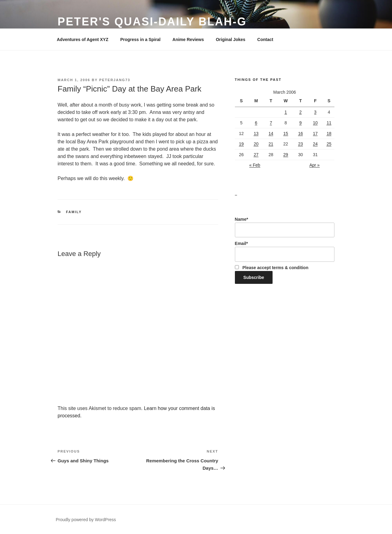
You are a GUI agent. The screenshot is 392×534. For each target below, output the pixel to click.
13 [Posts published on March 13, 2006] (256, 133)
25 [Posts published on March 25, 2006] (329, 144)
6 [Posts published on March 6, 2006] (256, 123)
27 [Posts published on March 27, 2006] (256, 155)
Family (74, 212)
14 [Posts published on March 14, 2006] (271, 133)
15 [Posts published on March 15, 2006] (286, 133)
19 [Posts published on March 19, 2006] (241, 144)
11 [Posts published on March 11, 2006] (329, 123)
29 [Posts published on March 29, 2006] (286, 155)
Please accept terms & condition (272, 268)
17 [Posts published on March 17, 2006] (315, 133)
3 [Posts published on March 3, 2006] (315, 112)
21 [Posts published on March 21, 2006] (271, 144)
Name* (285, 227)
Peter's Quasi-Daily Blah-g (152, 22)
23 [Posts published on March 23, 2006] (300, 144)
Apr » (314, 165)
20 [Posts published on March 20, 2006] (256, 144)
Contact (265, 39)
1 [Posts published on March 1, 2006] (286, 112)
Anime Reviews (188, 39)
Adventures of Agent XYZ (83, 39)
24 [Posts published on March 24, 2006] (315, 144)
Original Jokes (231, 39)
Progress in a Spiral (141, 39)
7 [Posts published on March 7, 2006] (271, 123)
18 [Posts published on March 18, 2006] (329, 133)
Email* (285, 251)
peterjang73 (115, 80)
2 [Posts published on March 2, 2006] (300, 112)
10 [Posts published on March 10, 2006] (315, 123)
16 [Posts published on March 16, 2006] (300, 133)
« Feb (255, 165)
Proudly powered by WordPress (86, 520)
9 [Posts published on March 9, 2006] (300, 123)
